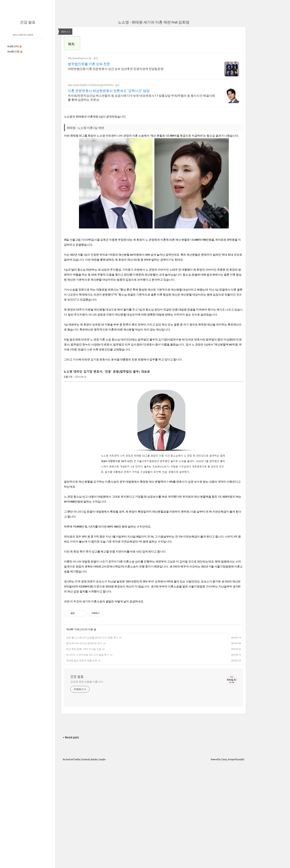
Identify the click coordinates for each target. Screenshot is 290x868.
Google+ (102, 863)
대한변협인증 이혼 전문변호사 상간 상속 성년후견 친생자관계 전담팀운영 (116, 121)
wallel (242, 863)
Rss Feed (66, 863)
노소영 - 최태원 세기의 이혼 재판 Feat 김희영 (154, 22)
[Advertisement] (28, 81)
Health (14, 46)
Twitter (77, 863)
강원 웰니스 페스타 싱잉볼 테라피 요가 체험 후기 (92, 741)
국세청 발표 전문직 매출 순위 (82, 764)
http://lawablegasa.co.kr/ (80, 110)
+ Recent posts (71, 841)
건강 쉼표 (28, 22)
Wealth (15, 52)
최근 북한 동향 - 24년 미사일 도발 (84, 752)
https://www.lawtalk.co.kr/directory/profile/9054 (91, 137)
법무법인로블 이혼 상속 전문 (89, 116)
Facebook (86, 863)
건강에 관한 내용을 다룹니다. (87, 785)
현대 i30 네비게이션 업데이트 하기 (84, 747)
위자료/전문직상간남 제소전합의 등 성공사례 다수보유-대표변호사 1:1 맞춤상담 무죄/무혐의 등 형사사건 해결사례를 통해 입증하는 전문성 (141, 149)
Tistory (224, 863)
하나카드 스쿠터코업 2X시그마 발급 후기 (87, 758)
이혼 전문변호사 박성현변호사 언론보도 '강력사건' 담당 (109, 142)
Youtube (94, 863)
